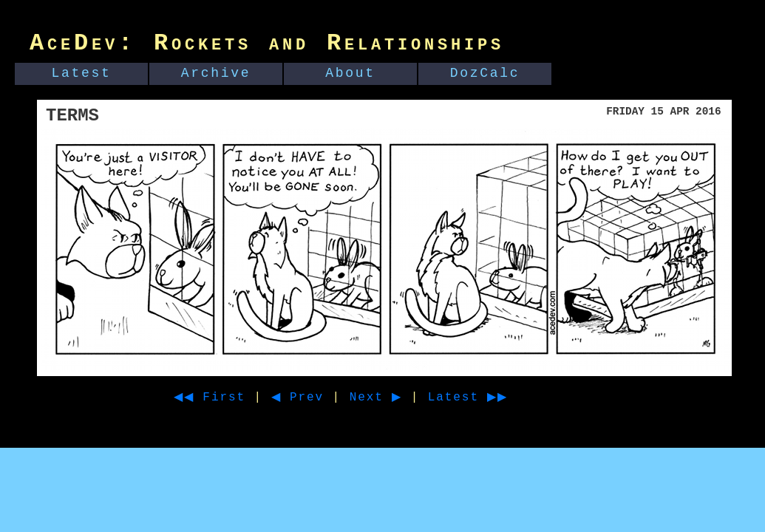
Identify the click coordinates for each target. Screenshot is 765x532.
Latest (82, 73)
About (350, 73)
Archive (216, 73)
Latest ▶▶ (495, 398)
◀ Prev (311, 398)
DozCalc (485, 73)
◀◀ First (215, 398)
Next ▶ (394, 398)
